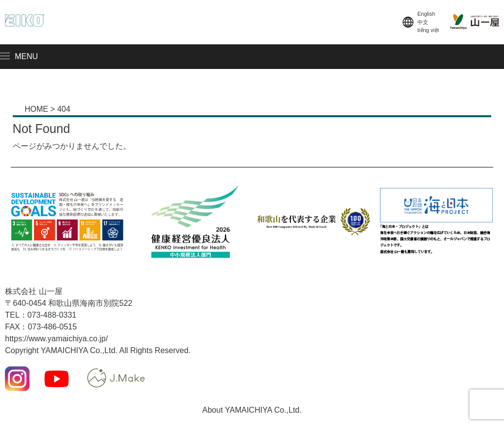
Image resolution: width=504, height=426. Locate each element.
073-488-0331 (52, 315)
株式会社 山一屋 (33, 291)
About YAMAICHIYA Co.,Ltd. (252, 410)
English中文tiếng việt (420, 22)
